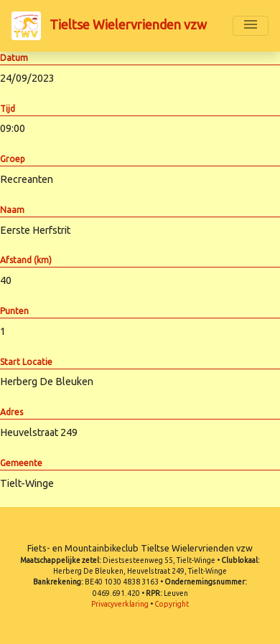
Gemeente (21, 463)
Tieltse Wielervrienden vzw (109, 26)
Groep (13, 159)
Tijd (8, 109)
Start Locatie (26, 362)
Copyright (172, 604)
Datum (14, 58)
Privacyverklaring (120, 604)
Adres (11, 412)
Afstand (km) (26, 260)
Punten (14, 311)
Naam (12, 210)
